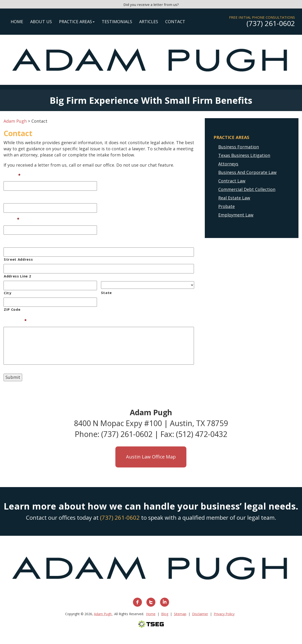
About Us (41, 22)
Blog (165, 614)
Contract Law (232, 181)
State (106, 293)
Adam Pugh (103, 614)
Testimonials (117, 22)
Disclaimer (200, 614)
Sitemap (180, 614)
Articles (149, 22)
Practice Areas (77, 22)
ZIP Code (12, 309)
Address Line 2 (17, 276)
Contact (175, 22)
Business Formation (239, 147)
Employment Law (236, 215)
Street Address (18, 259)
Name (12, 175)
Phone (10, 197)
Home (17, 22)
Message (15, 321)
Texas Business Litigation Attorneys (244, 160)
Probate (226, 206)
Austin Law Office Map (151, 457)
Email (11, 219)
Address (12, 241)
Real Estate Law (234, 198)
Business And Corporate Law (247, 172)
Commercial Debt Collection (247, 189)
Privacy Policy (224, 614)
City (8, 293)
